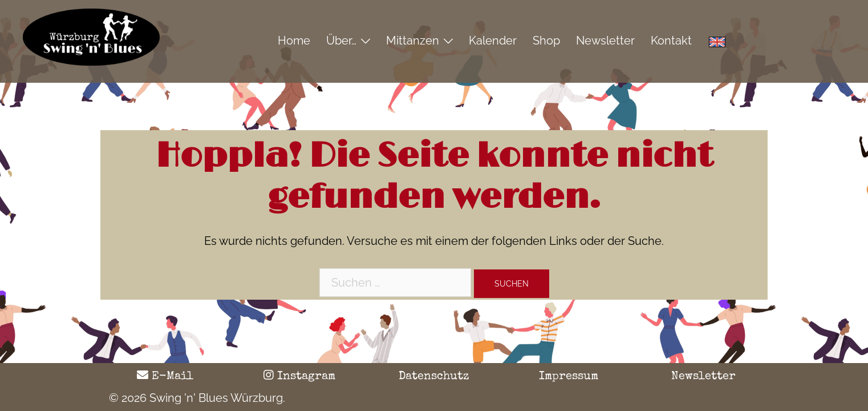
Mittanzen (413, 41)
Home (294, 41)
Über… (341, 41)
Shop (546, 41)
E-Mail (165, 377)
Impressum (569, 377)
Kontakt (671, 41)
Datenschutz (434, 377)
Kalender (493, 41)
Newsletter (605, 41)
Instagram (299, 377)
